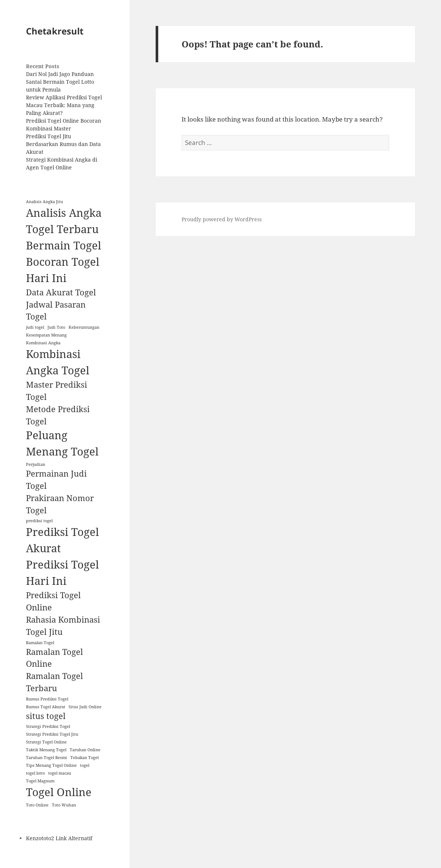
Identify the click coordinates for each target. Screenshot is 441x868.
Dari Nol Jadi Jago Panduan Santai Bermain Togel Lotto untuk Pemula (60, 82)
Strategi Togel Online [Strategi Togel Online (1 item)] (46, 742)
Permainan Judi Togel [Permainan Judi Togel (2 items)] (56, 480)
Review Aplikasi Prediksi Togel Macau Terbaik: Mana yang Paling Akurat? (64, 105)
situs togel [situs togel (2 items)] (46, 716)
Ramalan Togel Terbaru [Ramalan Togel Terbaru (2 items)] (54, 682)
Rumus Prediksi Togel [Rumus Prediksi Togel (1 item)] (47, 699)
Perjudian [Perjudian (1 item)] (36, 464)
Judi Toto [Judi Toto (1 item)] (56, 327)
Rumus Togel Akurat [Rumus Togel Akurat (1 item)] (46, 707)
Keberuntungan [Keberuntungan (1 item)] (84, 327)
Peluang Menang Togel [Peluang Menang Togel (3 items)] (62, 443)
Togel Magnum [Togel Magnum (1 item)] (40, 781)
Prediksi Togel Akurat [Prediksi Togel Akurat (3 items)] (62, 540)
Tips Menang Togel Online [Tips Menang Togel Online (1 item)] (51, 765)
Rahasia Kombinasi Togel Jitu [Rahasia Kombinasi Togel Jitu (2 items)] (63, 626)
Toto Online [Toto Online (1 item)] (37, 805)
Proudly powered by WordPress (222, 219)
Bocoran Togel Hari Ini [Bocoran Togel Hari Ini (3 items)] (63, 270)
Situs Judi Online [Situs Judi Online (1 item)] (85, 707)
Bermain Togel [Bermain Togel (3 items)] (64, 245)
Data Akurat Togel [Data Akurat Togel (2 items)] (61, 292)
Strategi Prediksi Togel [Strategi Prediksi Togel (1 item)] (48, 726)
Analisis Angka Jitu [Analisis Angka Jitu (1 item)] (44, 202)
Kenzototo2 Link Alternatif (59, 838)
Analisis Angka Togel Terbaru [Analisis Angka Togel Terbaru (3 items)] (64, 221)
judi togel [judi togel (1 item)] (35, 327)
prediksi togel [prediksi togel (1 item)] (39, 521)
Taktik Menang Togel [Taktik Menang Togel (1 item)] (46, 750)
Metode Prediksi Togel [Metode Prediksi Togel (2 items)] (58, 415)
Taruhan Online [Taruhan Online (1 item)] (85, 750)
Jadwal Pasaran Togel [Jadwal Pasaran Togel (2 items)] (56, 311)
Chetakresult (55, 31)
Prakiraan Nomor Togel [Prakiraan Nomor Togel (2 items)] (60, 504)
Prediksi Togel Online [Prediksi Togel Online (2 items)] (53, 601)
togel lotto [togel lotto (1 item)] (35, 773)
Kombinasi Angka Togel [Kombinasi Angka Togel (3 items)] (58, 362)
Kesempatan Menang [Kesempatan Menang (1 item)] (46, 335)
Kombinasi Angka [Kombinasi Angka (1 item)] (43, 343)
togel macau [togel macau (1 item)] (60, 773)
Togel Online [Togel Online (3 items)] (59, 792)
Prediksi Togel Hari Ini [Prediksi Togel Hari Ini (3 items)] (62, 573)
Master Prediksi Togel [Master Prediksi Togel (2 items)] (57, 391)
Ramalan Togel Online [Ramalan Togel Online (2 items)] (54, 658)
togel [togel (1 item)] (85, 765)
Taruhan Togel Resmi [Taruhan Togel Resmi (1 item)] (47, 758)
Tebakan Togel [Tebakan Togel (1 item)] (84, 758)
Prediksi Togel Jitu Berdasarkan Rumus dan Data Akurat (63, 144)
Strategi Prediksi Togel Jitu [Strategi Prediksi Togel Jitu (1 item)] (52, 734)
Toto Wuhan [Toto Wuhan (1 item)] (64, 805)
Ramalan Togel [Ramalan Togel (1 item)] (40, 643)
